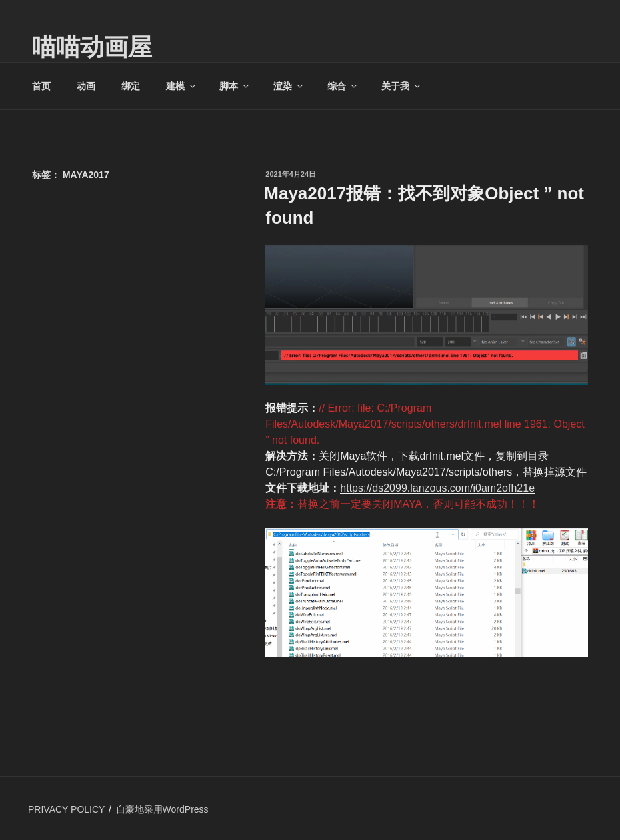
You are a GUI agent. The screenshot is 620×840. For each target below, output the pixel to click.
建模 (182, 86)
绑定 (131, 86)
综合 (343, 86)
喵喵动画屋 (92, 47)
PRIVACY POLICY (66, 809)
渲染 (289, 86)
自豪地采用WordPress (162, 809)
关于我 (402, 86)
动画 (86, 86)
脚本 (235, 86)
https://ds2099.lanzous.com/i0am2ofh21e (437, 488)
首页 (41, 86)
